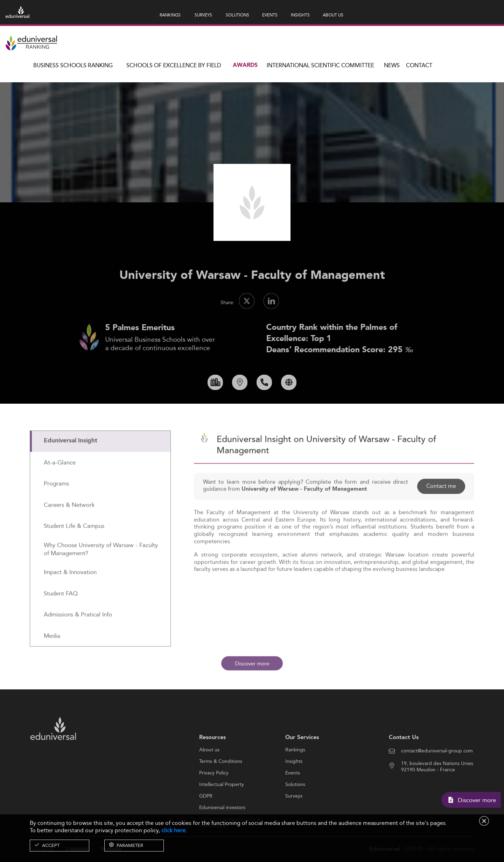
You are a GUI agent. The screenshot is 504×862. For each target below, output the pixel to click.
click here (173, 830)
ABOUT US (333, 15)
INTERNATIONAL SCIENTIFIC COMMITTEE (320, 65)
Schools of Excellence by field (174, 65)
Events (293, 794)
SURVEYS (203, 15)
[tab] (100, 463)
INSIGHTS (300, 15)
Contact (419, 65)
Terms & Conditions (221, 783)
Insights (294, 783)
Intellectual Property (222, 806)
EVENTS (270, 15)
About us (209, 771)
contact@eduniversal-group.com (437, 772)
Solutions (295, 806)
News (392, 65)
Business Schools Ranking (73, 65)
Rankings (295, 771)
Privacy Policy (214, 794)
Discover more (252, 663)
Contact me (441, 508)
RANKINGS (170, 15)
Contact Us (404, 759)
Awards (245, 65)
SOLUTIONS (237, 15)
